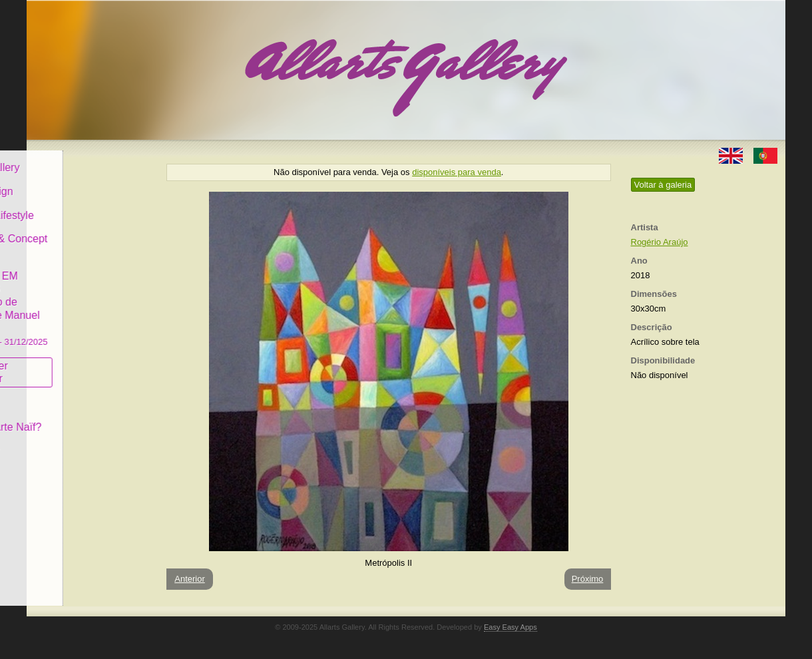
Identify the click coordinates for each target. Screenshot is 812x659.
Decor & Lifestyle (82, 205)
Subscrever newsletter (70, 363)
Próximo (588, 579)
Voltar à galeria (663, 185)
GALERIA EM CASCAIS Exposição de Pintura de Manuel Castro (89, 299)
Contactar (65, 441)
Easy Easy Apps (510, 627)
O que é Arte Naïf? (86, 418)
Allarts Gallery (75, 158)
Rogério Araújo (660, 242)
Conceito (63, 394)
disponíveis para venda (457, 172)
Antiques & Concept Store (89, 236)
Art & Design (72, 182)
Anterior (190, 579)
